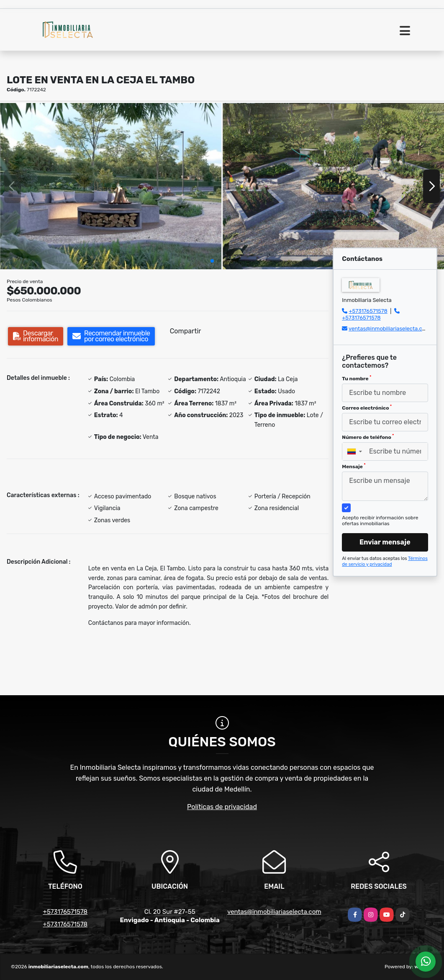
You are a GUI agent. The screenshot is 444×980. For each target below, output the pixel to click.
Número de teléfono (368, 437)
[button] (212, 261)
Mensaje (354, 466)
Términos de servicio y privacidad (385, 561)
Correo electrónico (367, 407)
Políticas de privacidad (222, 807)
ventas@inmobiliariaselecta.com (389, 329)
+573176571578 (368, 311)
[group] (111, 186)
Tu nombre (357, 378)
